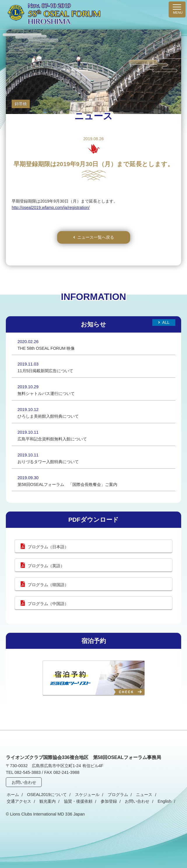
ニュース (137, 795)
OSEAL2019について (44, 795)
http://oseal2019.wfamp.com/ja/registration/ (51, 208)
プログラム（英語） (46, 566)
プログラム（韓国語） (48, 585)
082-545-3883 (28, 772)
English (124, 802)
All (166, 322)
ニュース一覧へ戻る (96, 237)
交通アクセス (163, 795)
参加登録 (72, 802)
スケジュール (83, 795)
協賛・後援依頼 (43, 802)
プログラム (112, 795)
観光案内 (14, 802)
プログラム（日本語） (48, 547)
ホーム (12, 795)
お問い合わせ (24, 782)
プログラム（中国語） (48, 604)
